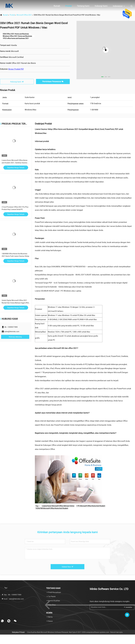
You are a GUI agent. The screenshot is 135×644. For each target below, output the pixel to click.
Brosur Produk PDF (16, 69)
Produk (69, 6)
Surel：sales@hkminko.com (13, 599)
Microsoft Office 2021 (24, 15)
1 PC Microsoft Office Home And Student (91, 506)
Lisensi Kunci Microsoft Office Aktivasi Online (58, 506)
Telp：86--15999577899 (11, 595)
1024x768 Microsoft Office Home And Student (52, 508)
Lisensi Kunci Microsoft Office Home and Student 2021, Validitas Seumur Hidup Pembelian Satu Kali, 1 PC (15, 163)
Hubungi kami (101, 6)
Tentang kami (83, 6)
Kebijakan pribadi (18, 632)
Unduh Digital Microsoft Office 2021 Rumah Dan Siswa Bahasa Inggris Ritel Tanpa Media (15, 303)
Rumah (57, 6)
